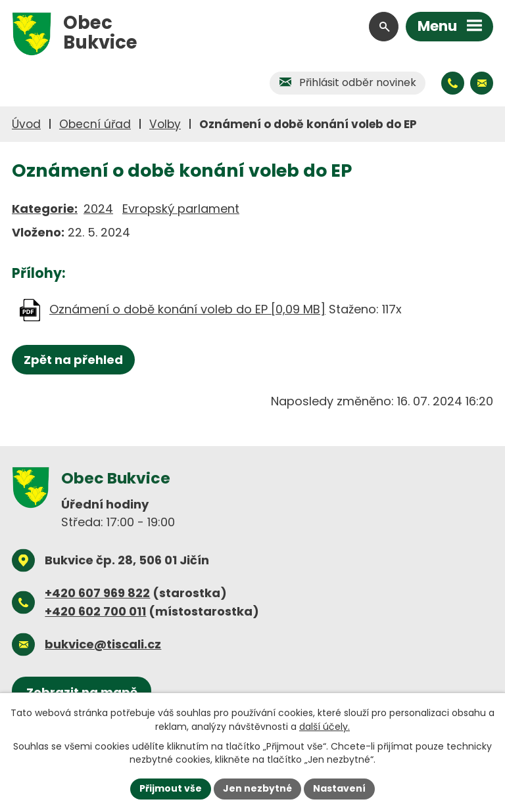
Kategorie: (45, 209)
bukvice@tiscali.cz (103, 644)
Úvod (26, 124)
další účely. (325, 726)
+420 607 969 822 (97, 593)
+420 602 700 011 (95, 611)
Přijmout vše (171, 788)
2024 (98, 209)
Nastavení (339, 788)
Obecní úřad (95, 124)
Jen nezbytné (257, 788)
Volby (165, 124)
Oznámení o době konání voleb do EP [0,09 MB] (187, 309)
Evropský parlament (181, 209)
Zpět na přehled (73, 360)
